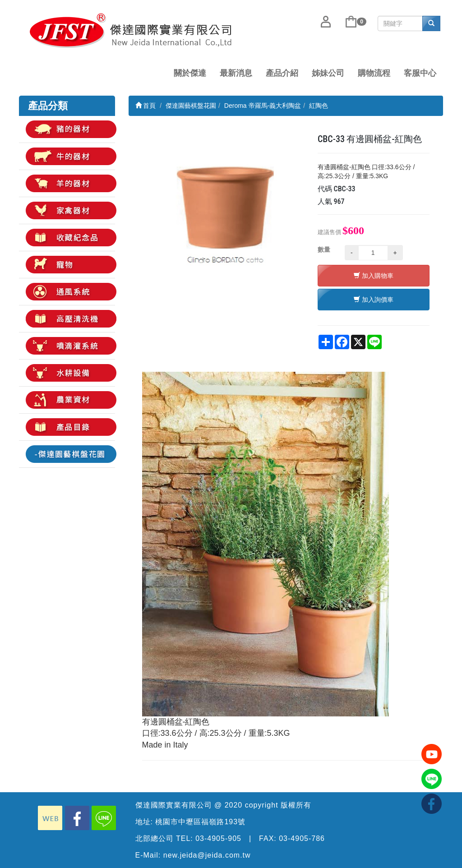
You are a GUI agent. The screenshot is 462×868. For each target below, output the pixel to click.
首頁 (146, 106)
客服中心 (420, 73)
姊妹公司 (328, 73)
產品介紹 (282, 73)
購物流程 (374, 73)
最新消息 (236, 73)
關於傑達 (190, 73)
